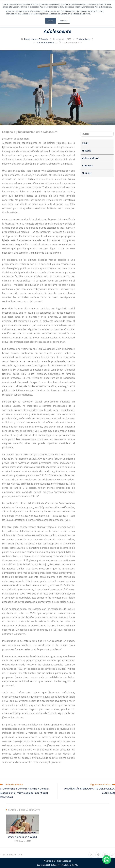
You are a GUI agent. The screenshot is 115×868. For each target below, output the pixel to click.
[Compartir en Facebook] (98, 855)
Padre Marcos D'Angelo (36, 39)
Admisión (88, 165)
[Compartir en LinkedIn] (105, 855)
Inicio (85, 143)
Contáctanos (64, 861)
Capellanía (85, 39)
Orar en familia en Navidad (22, 837)
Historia (87, 151)
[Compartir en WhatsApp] (112, 855)
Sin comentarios (46, 42)
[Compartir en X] (91, 855)
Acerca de (49, 861)
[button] (107, 860)
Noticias (87, 173)
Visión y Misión (91, 158)
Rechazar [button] (64, 21)
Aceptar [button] (51, 21)
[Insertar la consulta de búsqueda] (97, 134)
